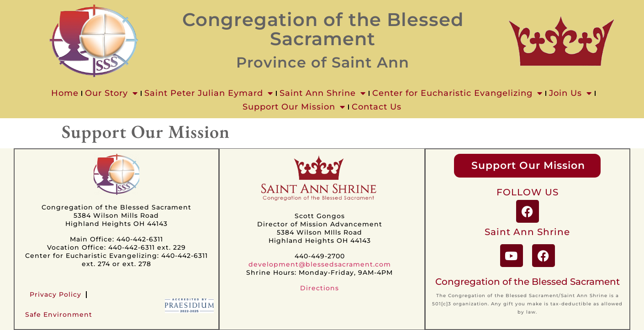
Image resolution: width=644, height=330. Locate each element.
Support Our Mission (294, 107)
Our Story (111, 93)
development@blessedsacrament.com (320, 264)
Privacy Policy (55, 294)
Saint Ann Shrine (323, 93)
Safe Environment (59, 314)
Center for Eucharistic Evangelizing (457, 93)
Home (65, 93)
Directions (319, 288)
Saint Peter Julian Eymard (209, 93)
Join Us (570, 93)
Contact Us (377, 107)
